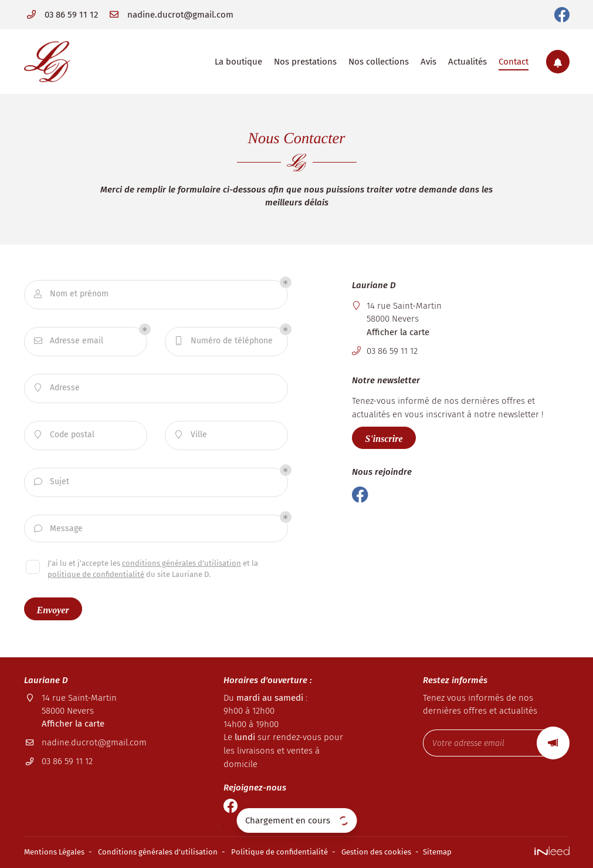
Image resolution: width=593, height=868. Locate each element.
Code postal (65, 435)
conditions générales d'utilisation (182, 565)
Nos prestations (305, 62)
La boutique (238, 62)
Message (59, 529)
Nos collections (379, 62)
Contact (514, 62)
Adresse (57, 388)
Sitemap (463, 852)
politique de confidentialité (96, 576)
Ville (191, 435)
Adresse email (69, 341)
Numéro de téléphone (224, 341)
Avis (428, 62)
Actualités (467, 62)
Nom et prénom (72, 294)
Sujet (52, 482)
